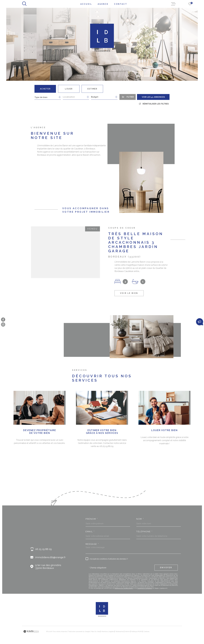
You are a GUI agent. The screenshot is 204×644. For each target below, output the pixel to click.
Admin (127, 631)
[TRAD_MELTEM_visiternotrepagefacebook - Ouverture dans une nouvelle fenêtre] (3, 319)
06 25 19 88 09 (43, 549)
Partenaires (119, 631)
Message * (92, 544)
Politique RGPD (137, 631)
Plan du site (95, 631)
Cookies (147, 631)
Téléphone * (144, 532)
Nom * (140, 519)
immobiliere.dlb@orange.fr (50, 557)
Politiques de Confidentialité (124, 588)
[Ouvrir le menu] (173, 4)
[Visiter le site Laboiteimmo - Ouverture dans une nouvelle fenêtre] (31, 631)
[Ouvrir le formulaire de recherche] (128, 97)
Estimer (92, 89)
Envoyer (166, 568)
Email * (90, 532)
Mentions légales (108, 631)
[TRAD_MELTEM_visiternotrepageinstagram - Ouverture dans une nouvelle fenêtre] (3, 325)
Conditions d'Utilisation (145, 588)
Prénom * (92, 519)
